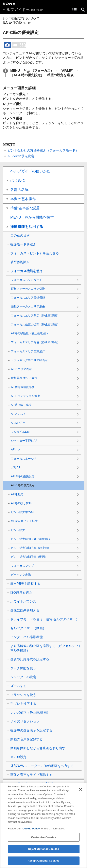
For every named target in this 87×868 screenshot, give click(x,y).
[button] (83, 10)
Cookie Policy (31, 832)
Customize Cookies (43, 841)
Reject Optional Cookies (44, 853)
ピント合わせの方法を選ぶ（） (43, 150)
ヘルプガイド (23, 10)
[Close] (81, 793)
